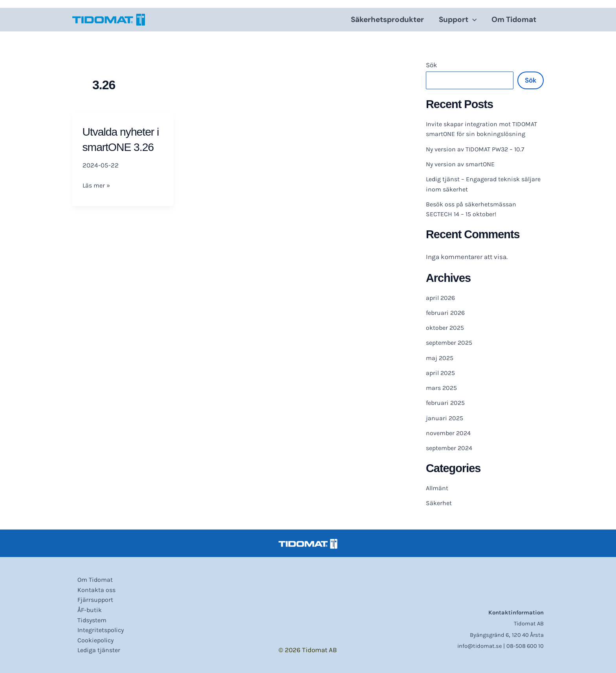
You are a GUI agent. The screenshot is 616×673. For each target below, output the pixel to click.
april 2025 (441, 373)
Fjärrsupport (91, 596)
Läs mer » (97, 201)
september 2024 (451, 448)
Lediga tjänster (95, 650)
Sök (432, 65)
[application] (472, 20)
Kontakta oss (92, 586)
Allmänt (438, 488)
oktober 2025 (446, 327)
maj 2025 (440, 358)
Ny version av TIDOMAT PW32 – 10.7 (478, 149)
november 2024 (450, 433)
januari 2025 (445, 418)
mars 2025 (442, 388)
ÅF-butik (85, 607)
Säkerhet (439, 503)
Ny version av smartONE (462, 164)
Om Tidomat (514, 19)
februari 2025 (446, 403)
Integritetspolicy (97, 629)
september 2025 (451, 342)
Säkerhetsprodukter (387, 19)
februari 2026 (446, 313)
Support (458, 20)
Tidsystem (88, 618)
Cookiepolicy (92, 639)
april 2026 (441, 298)
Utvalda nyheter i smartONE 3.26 (121, 147)
